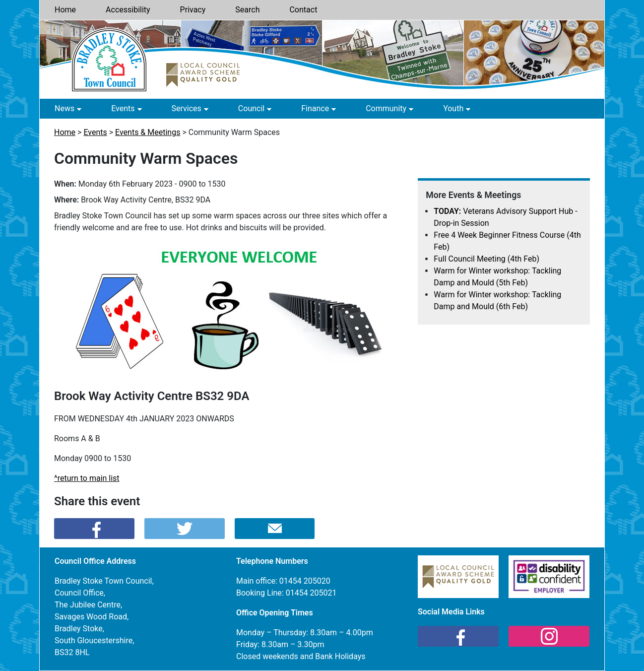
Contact (303, 10)
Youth (453, 108)
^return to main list (87, 478)
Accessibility (128, 10)
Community (386, 108)
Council (251, 108)
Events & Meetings (148, 132)
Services (187, 108)
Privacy (193, 10)
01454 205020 (305, 581)
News (64, 108)
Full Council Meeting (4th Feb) (486, 259)
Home (65, 10)
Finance (315, 108)
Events (123, 108)
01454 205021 (311, 593)
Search (247, 10)
